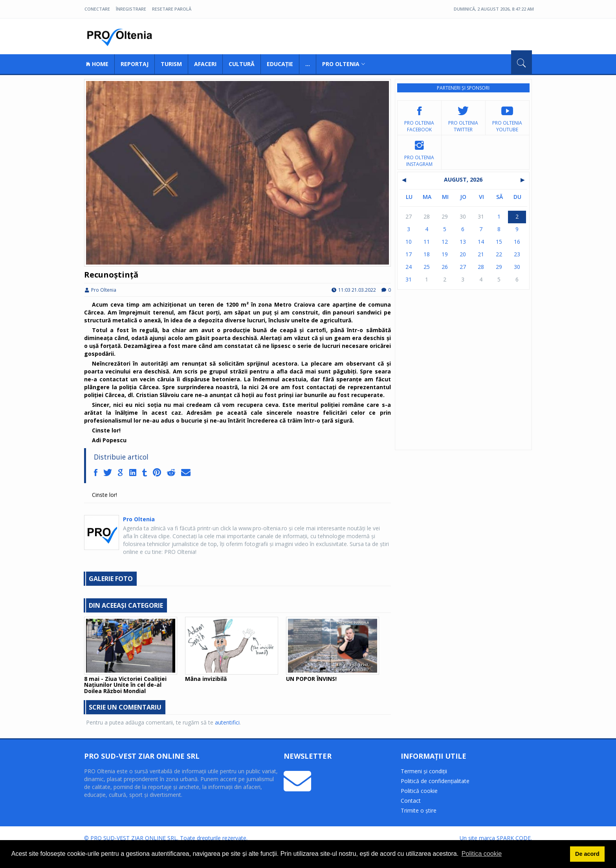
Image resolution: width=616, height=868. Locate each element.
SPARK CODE (514, 838)
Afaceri (205, 64)
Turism (171, 64)
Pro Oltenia (121, 37)
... (308, 64)
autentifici (227, 722)
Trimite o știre (419, 810)
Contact (411, 801)
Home (97, 64)
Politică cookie (419, 791)
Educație (280, 64)
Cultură (242, 64)
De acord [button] (587, 854)
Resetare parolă (172, 9)
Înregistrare (131, 9)
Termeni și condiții (424, 771)
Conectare (97, 9)
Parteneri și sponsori (463, 88)
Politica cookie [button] (482, 854)
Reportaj (135, 64)
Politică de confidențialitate (435, 781)
